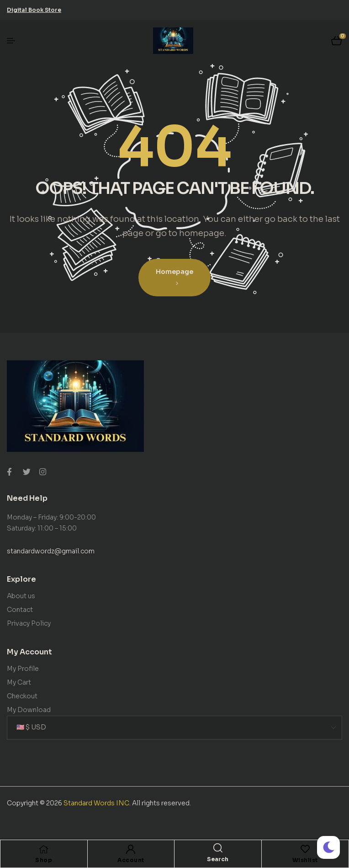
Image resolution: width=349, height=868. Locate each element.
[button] (34, 10)
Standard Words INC (96, 803)
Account (131, 860)
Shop (44, 860)
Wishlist (305, 860)
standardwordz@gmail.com (51, 551)
